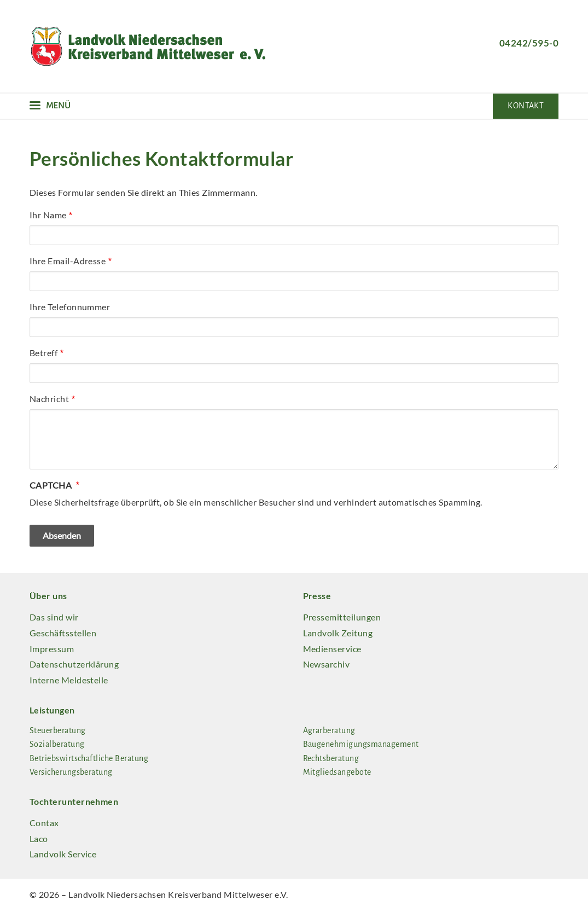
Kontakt (526, 106)
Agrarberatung (329, 730)
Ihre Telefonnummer (70, 307)
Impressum (52, 649)
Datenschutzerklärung (74, 664)
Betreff (43, 353)
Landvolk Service (63, 854)
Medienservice (332, 649)
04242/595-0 (529, 43)
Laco (39, 839)
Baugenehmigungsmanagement (361, 744)
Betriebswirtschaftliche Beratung (89, 758)
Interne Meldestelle (69, 680)
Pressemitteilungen (342, 617)
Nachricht (49, 399)
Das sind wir (54, 617)
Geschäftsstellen (63, 633)
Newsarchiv (327, 664)
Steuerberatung (58, 730)
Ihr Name (48, 215)
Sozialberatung (57, 744)
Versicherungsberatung (71, 772)
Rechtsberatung (331, 758)
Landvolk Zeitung (338, 633)
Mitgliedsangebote (337, 772)
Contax (44, 823)
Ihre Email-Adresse (68, 261)
